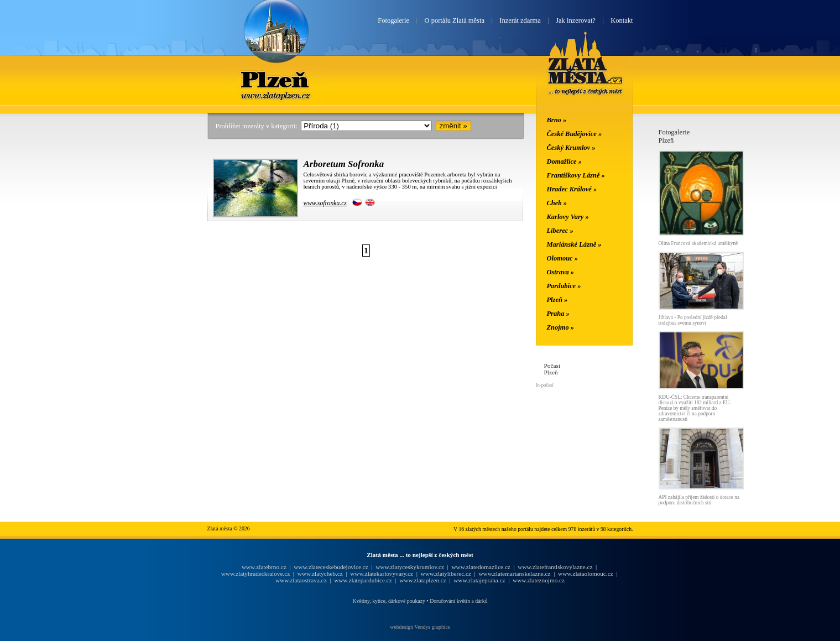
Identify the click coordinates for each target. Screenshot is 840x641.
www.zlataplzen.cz (423, 580)
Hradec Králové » (572, 189)
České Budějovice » (575, 134)
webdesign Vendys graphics (420, 627)
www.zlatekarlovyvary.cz (382, 574)
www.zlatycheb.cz (320, 574)
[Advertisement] (141, 294)
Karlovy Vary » (568, 217)
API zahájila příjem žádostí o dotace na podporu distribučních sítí (699, 500)
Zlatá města (585, 76)
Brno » (557, 120)
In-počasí (545, 385)
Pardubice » (564, 286)
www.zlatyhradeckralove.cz (255, 574)
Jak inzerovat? (576, 20)
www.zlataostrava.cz (301, 580)
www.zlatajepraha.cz (479, 580)
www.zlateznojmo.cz (539, 580)
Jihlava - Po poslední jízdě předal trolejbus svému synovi (693, 320)
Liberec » (560, 231)
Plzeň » (557, 300)
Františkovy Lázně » (576, 175)
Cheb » (557, 203)
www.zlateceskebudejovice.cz (331, 567)
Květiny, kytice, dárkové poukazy (388, 601)
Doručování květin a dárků (458, 601)
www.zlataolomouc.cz (586, 574)
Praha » (558, 314)
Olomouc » (562, 258)
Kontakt (622, 20)
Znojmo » (561, 327)
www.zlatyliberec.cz (446, 574)
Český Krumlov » (571, 148)
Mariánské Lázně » (574, 244)
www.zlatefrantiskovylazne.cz (555, 567)
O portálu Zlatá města (455, 20)
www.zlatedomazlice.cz (481, 567)
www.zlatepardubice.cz (363, 580)
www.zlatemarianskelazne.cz (514, 574)
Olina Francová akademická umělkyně (698, 243)
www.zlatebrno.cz (264, 567)
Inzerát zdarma (520, 20)
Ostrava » (561, 272)
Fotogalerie (393, 20)
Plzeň (276, 79)
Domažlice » (564, 161)
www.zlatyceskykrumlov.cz (410, 567)
